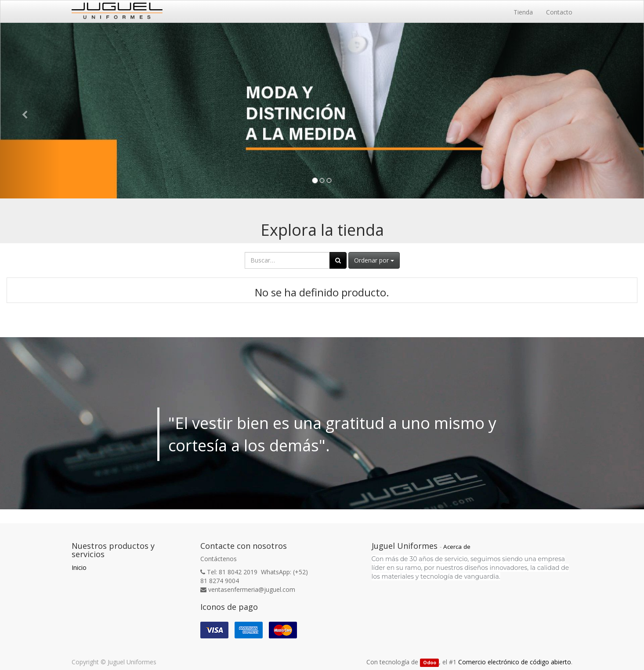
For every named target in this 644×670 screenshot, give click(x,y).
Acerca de (457, 547)
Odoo (430, 663)
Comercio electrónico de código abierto (515, 662)
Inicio (79, 567)
